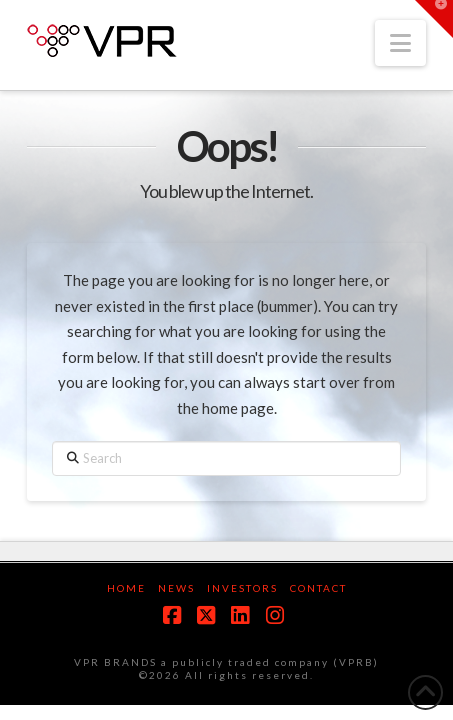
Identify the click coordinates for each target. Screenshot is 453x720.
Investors (242, 588)
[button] (400, 43)
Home (126, 588)
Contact (318, 588)
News (176, 588)
